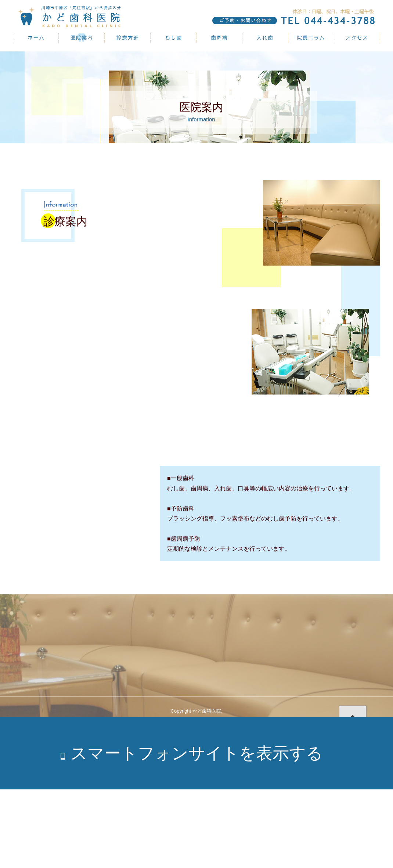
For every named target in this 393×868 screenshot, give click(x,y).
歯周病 (219, 38)
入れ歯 (265, 38)
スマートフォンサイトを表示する (197, 753)
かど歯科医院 (36, 38)
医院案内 (82, 38)
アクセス (357, 38)
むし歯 (174, 38)
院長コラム (311, 38)
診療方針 (128, 38)
